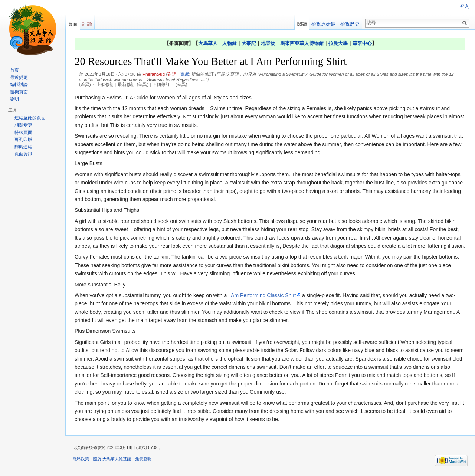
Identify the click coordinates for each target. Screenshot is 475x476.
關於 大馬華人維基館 (112, 459)
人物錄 (230, 43)
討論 (87, 24)
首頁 (14, 70)
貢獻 (184, 74)
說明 (14, 99)
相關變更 (23, 125)
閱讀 (302, 24)
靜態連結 (23, 147)
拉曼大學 (338, 43)
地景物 (268, 43)
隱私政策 (81, 459)
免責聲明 (143, 459)
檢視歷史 (350, 24)
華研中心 (362, 43)
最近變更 (19, 78)
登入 (465, 6)
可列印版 (23, 139)
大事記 (249, 43)
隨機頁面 (19, 92)
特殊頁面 (23, 132)
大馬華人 (208, 43)
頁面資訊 (23, 154)
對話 (172, 74)
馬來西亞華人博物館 (302, 43)
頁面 (73, 24)
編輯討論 (19, 85)
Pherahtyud (154, 74)
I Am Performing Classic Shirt (262, 295)
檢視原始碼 (323, 24)
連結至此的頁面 (30, 118)
